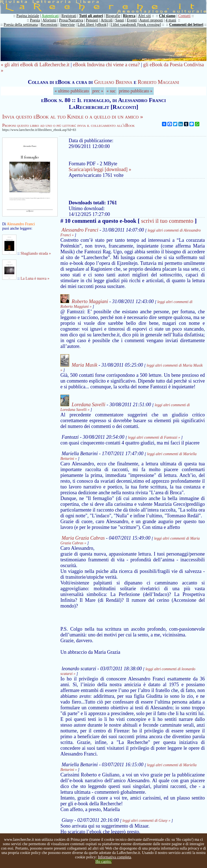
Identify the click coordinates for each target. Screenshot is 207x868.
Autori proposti (151, 20)
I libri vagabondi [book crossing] (136, 25)
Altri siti (144, 16)
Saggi (120, 20)
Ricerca (129, 16)
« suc (111, 91)
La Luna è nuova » (35, 278)
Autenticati (50, 16)
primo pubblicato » (136, 91)
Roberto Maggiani (159, 82)
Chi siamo (167, 16)
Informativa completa (114, 857)
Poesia (35, 20)
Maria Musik (85, 365)
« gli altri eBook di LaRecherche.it (35, 65)
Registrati (69, 16)
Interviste (68, 25)
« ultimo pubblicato (72, 91)
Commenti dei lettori (186, 25)
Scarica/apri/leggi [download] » (100, 169)
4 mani (171, 20)
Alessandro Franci (80, 230)
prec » (98, 91)
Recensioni (49, 25)
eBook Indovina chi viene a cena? (106, 65)
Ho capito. (104, 862)
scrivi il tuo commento (167, 221)
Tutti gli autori (91, 16)
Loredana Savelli (89, 405)
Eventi (132, 20)
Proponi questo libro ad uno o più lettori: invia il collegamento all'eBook (68, 125)
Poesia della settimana (21, 25)
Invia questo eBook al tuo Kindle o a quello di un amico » (73, 117)
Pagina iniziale (28, 16)
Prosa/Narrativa (71, 20)
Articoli (107, 20)
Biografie (113, 16)
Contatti (184, 16)
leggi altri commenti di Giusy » (146, 821)
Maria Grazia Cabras (83, 538)
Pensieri (92, 20)
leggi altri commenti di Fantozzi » (154, 437)
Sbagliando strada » (36, 253)
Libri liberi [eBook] (93, 25)
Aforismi (50, 20)
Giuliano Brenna (113, 82)
